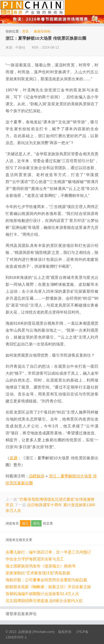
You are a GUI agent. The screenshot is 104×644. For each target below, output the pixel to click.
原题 (13, 458)
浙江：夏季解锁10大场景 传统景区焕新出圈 (46, 38)
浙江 (25, 523)
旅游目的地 (42, 31)
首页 (26, 31)
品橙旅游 (32, 7)
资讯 (36, 523)
